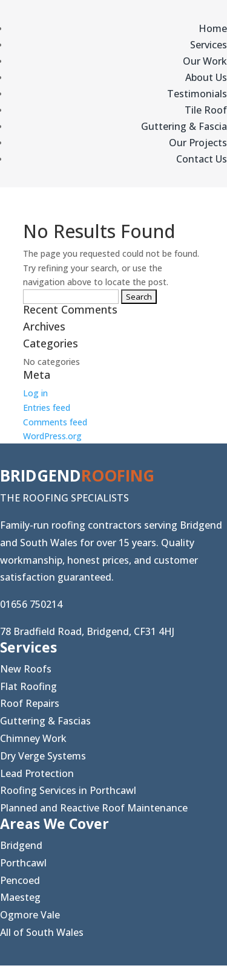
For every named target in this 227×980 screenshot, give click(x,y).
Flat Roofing (28, 686)
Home (213, 28)
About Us (206, 77)
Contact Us (202, 159)
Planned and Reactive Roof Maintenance (94, 808)
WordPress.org (52, 436)
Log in (35, 393)
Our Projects (198, 143)
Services (209, 45)
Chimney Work (33, 738)
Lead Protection (37, 773)
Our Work (205, 61)
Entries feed (47, 408)
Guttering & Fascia (184, 126)
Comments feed (55, 422)
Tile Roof (206, 110)
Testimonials (197, 94)
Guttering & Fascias (45, 721)
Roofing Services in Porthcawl (68, 790)
